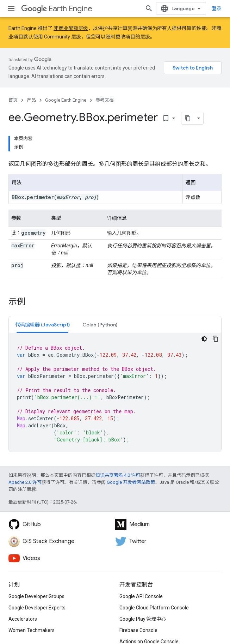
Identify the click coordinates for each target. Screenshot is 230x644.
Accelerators (23, 619)
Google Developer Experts (37, 608)
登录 (217, 8)
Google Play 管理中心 (143, 619)
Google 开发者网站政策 (131, 482)
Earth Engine (57, 9)
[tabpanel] (115, 392)
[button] (42, 324)
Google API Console (141, 596)
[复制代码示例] (216, 339)
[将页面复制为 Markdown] (188, 118)
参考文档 (105, 100)
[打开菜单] (11, 8)
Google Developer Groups (36, 596)
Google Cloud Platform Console (154, 608)
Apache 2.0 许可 (25, 482)
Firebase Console (138, 630)
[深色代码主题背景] (204, 339)
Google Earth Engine (66, 100)
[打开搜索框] (149, 8)
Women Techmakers (32, 630)
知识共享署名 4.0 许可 (118, 475)
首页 (13, 100)
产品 (31, 100)
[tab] (42, 324)
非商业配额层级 (71, 28)
